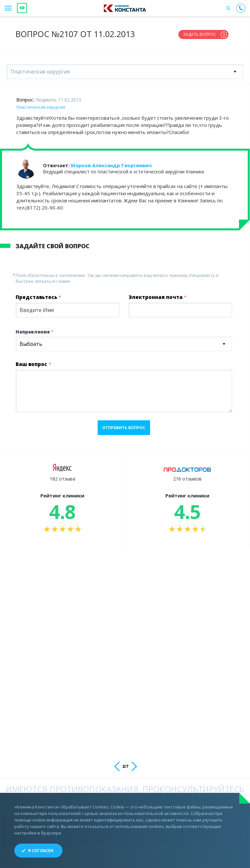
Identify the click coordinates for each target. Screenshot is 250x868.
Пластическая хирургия (41, 104)
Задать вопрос (200, 34)
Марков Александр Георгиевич (111, 163)
